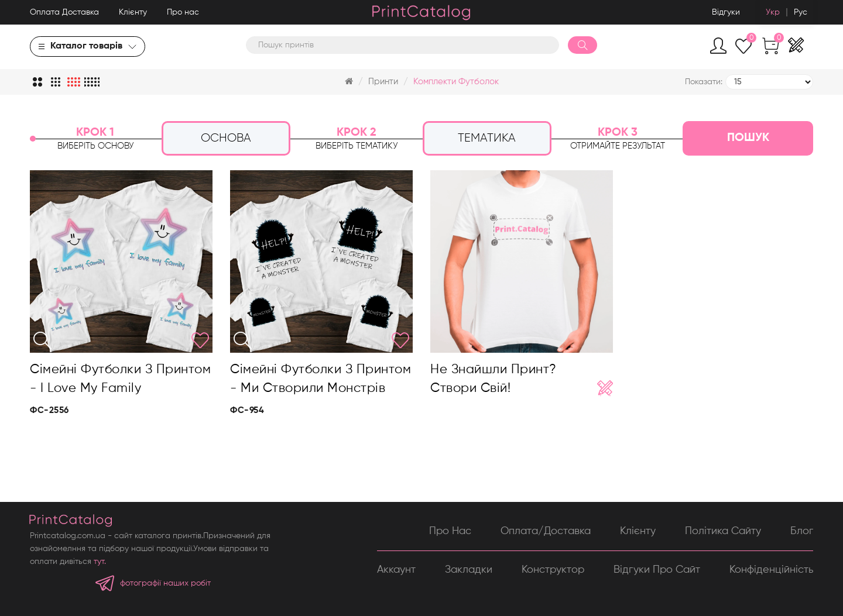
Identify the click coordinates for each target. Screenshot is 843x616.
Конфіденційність (771, 570)
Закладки (469, 570)
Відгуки (726, 12)
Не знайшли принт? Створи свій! (494, 379)
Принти (383, 82)
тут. (100, 562)
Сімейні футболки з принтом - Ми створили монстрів (321, 379)
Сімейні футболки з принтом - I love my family (120, 379)
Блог (802, 531)
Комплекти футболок (456, 82)
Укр (773, 12)
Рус (801, 12)
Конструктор (553, 570)
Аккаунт (396, 570)
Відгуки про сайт (657, 570)
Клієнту (133, 12)
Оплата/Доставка (546, 531)
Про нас (183, 12)
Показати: (704, 82)
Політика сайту (723, 531)
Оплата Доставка (64, 12)
